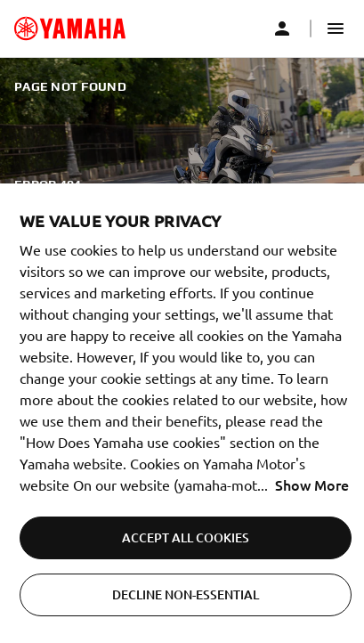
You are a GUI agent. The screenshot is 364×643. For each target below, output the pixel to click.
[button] (336, 28)
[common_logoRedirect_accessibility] (70, 28)
